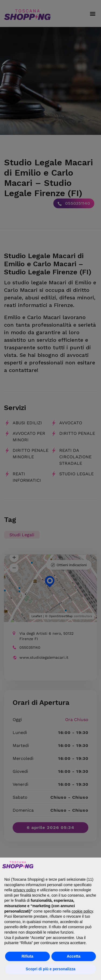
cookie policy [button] (82, 911)
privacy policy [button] (25, 890)
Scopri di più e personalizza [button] (50, 969)
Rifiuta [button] (27, 956)
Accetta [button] (74, 956)
